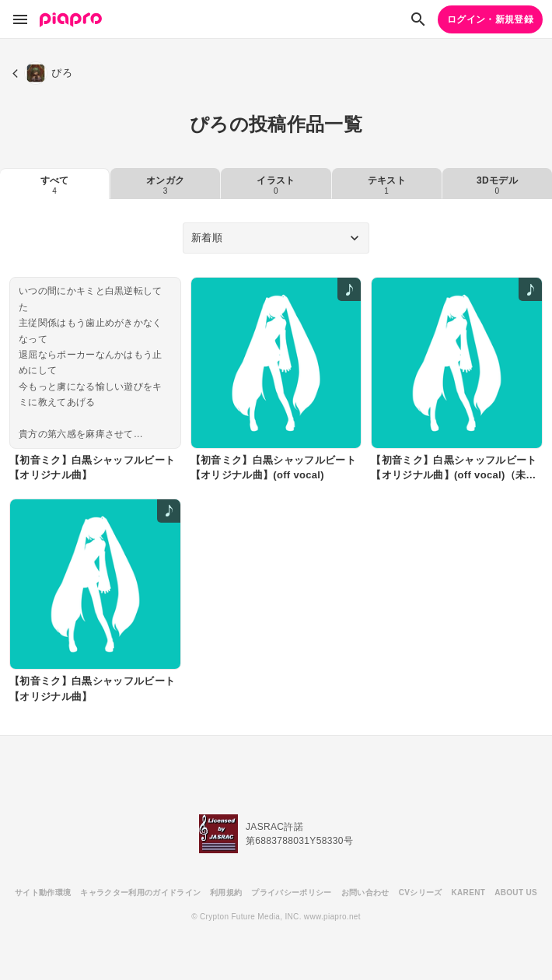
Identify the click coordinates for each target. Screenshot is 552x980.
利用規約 (226, 892)
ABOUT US (516, 892)
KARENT (469, 892)
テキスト (387, 185)
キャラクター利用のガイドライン (140, 892)
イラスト (276, 185)
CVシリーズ (421, 892)
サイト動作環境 (43, 892)
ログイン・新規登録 (490, 19)
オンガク (165, 185)
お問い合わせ (365, 892)
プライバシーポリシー (291, 892)
